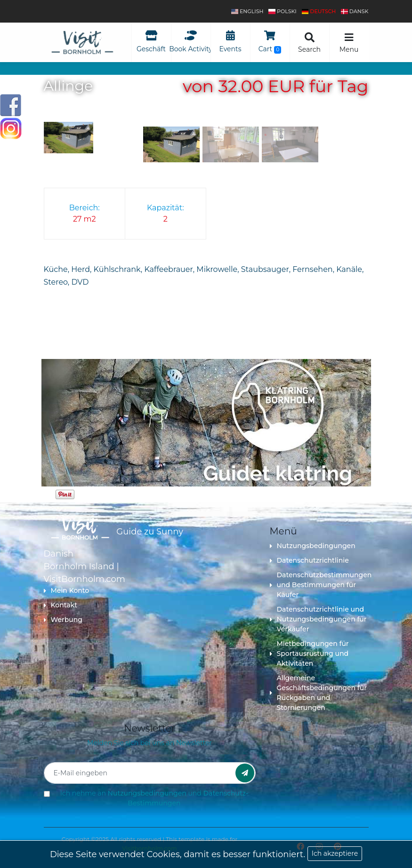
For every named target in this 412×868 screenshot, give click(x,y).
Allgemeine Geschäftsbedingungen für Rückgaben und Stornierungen (318, 693)
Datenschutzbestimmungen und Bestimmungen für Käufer (319, 585)
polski (282, 11)
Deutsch (319, 11)
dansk (355, 11)
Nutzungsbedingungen (313, 546)
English (247, 11)
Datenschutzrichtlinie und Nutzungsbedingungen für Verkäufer (318, 619)
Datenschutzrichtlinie (309, 560)
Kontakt (61, 605)
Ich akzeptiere (335, 853)
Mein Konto (67, 590)
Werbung (63, 620)
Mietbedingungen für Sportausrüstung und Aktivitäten (309, 653)
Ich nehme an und (154, 798)
